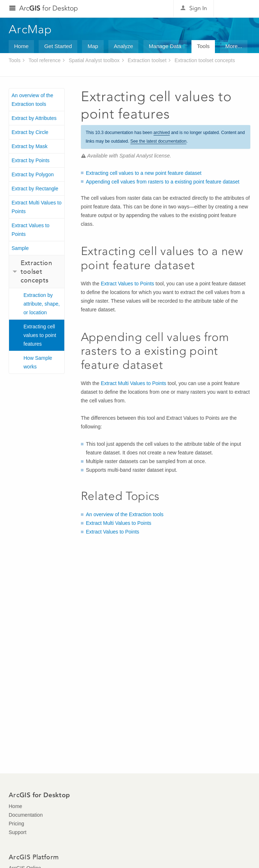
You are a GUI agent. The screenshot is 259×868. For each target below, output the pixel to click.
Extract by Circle (30, 132)
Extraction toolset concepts (205, 60)
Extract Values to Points (31, 230)
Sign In (198, 8)
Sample (20, 248)
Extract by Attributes (34, 118)
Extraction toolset (147, 60)
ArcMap (31, 29)
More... (234, 46)
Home (21, 46)
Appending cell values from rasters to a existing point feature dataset (163, 182)
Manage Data (165, 46)
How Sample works (38, 362)
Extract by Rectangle (35, 189)
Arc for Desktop (49, 8)
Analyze (123, 46)
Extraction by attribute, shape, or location (42, 304)
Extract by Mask (30, 146)
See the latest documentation (158, 141)
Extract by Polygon (33, 174)
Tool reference (45, 60)
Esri (235, 9)
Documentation (26, 815)
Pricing (16, 824)
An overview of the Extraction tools (32, 100)
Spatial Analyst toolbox (94, 60)
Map (93, 46)
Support (18, 832)
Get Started (58, 46)
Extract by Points (31, 160)
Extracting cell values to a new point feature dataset (144, 173)
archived (162, 133)
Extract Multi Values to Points (36, 207)
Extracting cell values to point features (40, 335)
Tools (203, 46)
